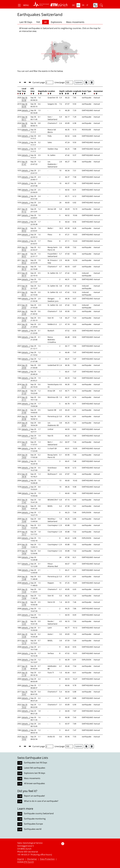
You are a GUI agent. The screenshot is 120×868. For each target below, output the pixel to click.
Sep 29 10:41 (24, 693)
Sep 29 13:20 (24, 591)
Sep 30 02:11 (24, 118)
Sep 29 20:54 (24, 424)
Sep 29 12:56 (24, 603)
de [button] (73, 5)
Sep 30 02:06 (24, 124)
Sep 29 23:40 (24, 313)
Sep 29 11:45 (24, 667)
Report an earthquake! (34, 796)
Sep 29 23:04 (24, 366)
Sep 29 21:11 (24, 398)
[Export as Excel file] (86, 82)
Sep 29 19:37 (24, 443)
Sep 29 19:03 (24, 456)
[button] (23, 5)
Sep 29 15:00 (24, 546)
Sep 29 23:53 (24, 306)
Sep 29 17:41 (24, 501)
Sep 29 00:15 (24, 287)
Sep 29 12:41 (24, 623)
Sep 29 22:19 (24, 386)
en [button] (78, 5)
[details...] (26, 110)
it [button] (87, 5)
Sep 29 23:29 (24, 326)
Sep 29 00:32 (24, 249)
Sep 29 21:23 (24, 392)
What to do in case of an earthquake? (41, 801)
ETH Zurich (29, 862)
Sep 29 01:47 (24, 163)
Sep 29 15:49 (24, 520)
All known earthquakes (34, 783)
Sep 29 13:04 (24, 597)
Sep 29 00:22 (24, 261)
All (45, 22)
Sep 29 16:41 (24, 507)
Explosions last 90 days (35, 773)
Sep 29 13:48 (24, 578)
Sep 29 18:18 (24, 475)
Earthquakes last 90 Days (36, 763)
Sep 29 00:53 (24, 229)
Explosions (56, 22)
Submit (79, 82)
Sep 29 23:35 (24, 319)
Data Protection (47, 859)
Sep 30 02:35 (24, 105)
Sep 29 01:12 (24, 210)
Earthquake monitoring (35, 819)
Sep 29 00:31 (24, 255)
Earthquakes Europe (33, 824)
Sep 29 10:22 (24, 706)
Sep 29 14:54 (24, 552)
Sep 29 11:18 (24, 674)
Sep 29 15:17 (24, 533)
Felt (38, 22)
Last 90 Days (26, 22)
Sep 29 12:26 (24, 635)
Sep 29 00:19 (24, 268)
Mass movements (75, 22)
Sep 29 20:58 (24, 418)
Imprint (21, 859)
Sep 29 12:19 (24, 642)
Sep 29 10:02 (24, 738)
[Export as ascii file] (92, 82)
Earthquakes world (33, 829)
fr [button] (83, 5)
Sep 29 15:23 (24, 527)
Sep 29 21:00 (24, 411)
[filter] (20, 94)
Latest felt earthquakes (35, 768)
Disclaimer (32, 859)
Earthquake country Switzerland (39, 813)
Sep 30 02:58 (24, 99)
